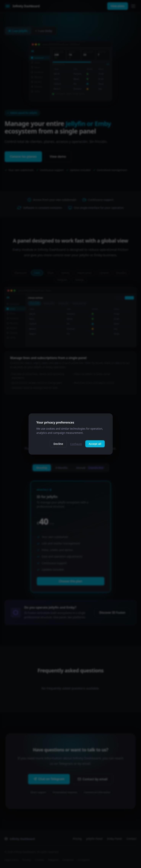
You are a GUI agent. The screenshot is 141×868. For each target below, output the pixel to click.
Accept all (95, 444)
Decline (58, 444)
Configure (76, 444)
